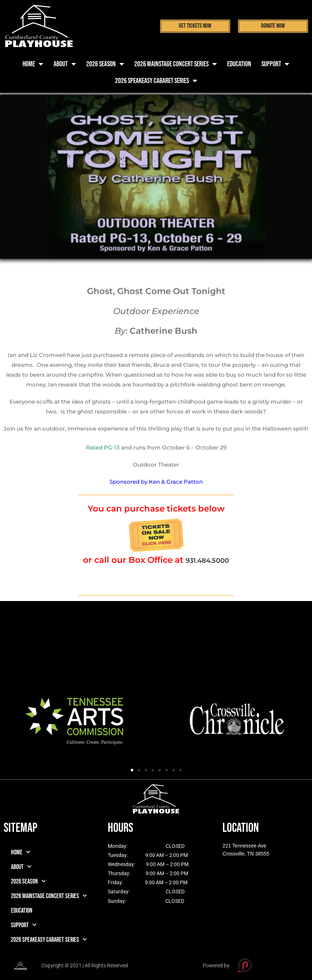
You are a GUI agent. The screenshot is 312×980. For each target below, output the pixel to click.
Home (33, 64)
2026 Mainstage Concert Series (176, 64)
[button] (132, 770)
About (65, 64)
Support (275, 64)
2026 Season (105, 64)
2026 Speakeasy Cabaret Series (156, 81)
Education (239, 64)
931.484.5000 (207, 560)
